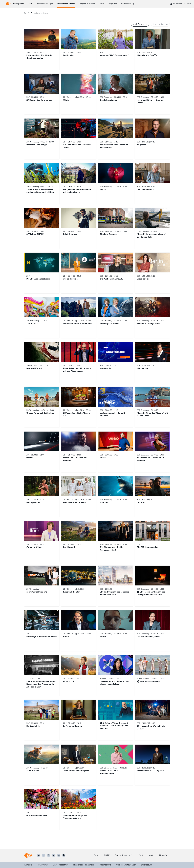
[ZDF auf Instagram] (49, 855)
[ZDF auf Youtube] (59, 855)
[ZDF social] (64, 855)
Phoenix (163, 855)
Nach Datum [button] (140, 24)
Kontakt (28, 865)
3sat (96, 855)
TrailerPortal (42, 865)
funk (141, 855)
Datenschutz (105, 865)
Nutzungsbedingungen (84, 865)
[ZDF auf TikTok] (44, 855)
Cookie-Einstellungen (126, 865)
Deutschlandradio (124, 855)
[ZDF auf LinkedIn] (38, 855)
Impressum (147, 865)
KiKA (151, 855)
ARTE (107, 855)
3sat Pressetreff (61, 865)
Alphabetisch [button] (160, 24)
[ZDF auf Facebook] (54, 855)
